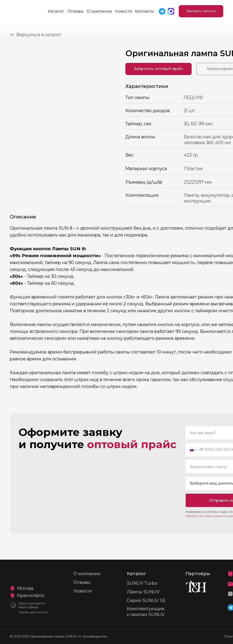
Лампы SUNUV (143, 592)
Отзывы (76, 11)
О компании (99, 11)
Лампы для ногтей (33, 612)
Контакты (144, 11)
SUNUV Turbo (142, 583)
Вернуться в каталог (39, 35)
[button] (201, 11)
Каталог (56, 11)
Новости (124, 11)
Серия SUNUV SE (146, 600)
